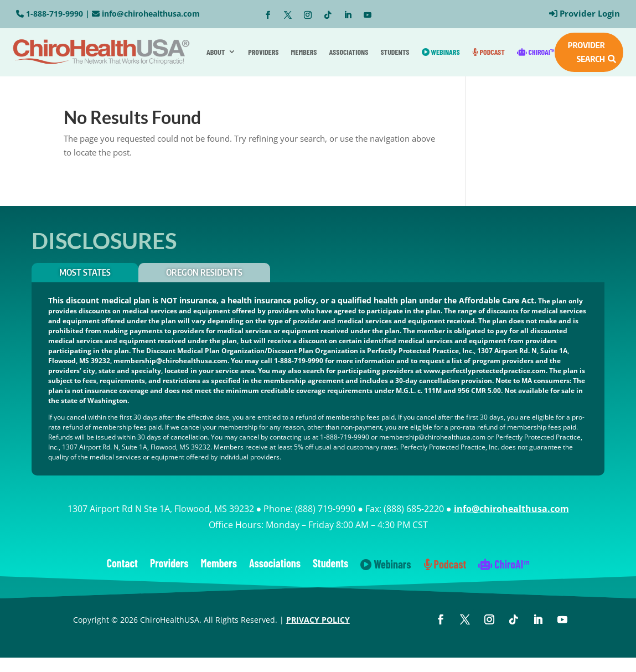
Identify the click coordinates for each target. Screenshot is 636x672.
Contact (122, 564)
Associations (349, 52)
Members (304, 52)
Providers (263, 52)
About (216, 52)
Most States (85, 272)
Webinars (441, 52)
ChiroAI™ (536, 52)
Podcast (488, 52)
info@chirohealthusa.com (151, 14)
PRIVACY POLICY (318, 620)
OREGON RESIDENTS (204, 272)
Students (395, 52)
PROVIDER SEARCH (586, 52)
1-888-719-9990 (55, 14)
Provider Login (590, 13)
